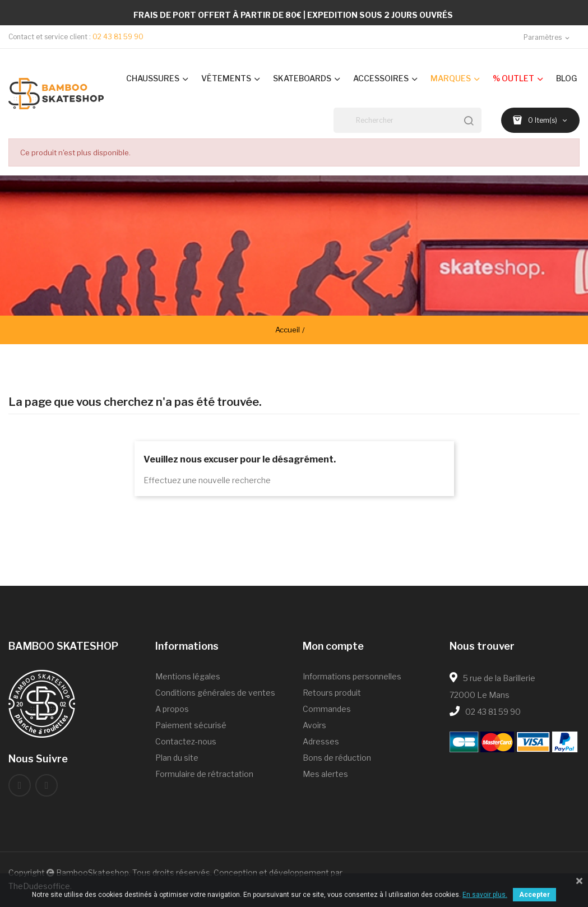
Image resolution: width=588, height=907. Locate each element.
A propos (172, 709)
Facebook (20, 785)
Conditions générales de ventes (215, 693)
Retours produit (332, 693)
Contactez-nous (186, 741)
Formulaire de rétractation (204, 774)
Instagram (47, 785)
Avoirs (314, 725)
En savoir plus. (485, 895)
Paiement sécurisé (191, 725)
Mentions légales (188, 676)
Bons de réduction (337, 758)
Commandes (327, 709)
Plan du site (177, 758)
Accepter (534, 895)
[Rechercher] (408, 120)
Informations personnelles (352, 676)
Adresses (321, 741)
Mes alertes (325, 774)
